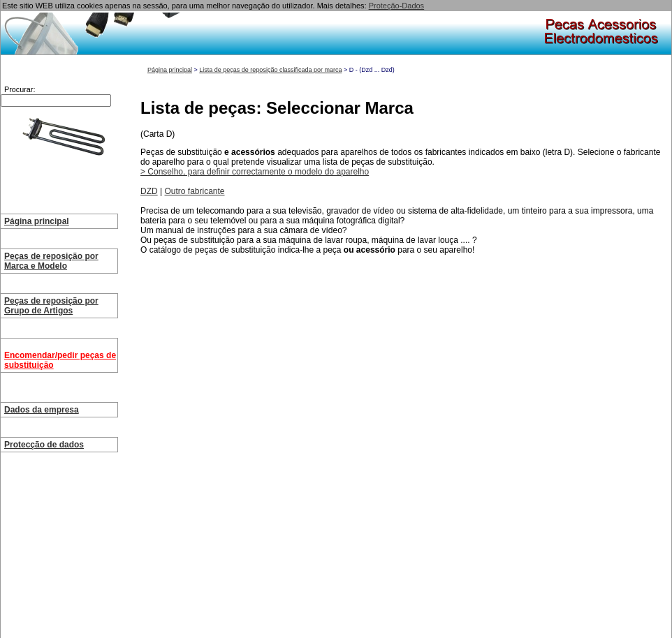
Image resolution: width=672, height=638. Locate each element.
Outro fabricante (194, 191)
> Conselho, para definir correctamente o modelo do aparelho (255, 172)
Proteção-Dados (397, 6)
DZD (149, 191)
